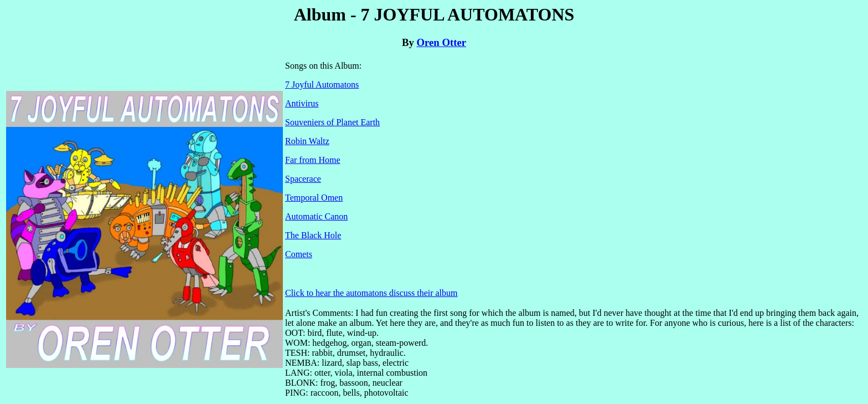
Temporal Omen (314, 198)
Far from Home (313, 160)
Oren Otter (442, 42)
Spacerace (303, 179)
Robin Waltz (307, 141)
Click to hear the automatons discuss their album (371, 293)
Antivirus (302, 103)
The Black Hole (313, 235)
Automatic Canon (316, 216)
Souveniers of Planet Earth (332, 122)
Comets (299, 254)
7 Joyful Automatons (322, 85)
